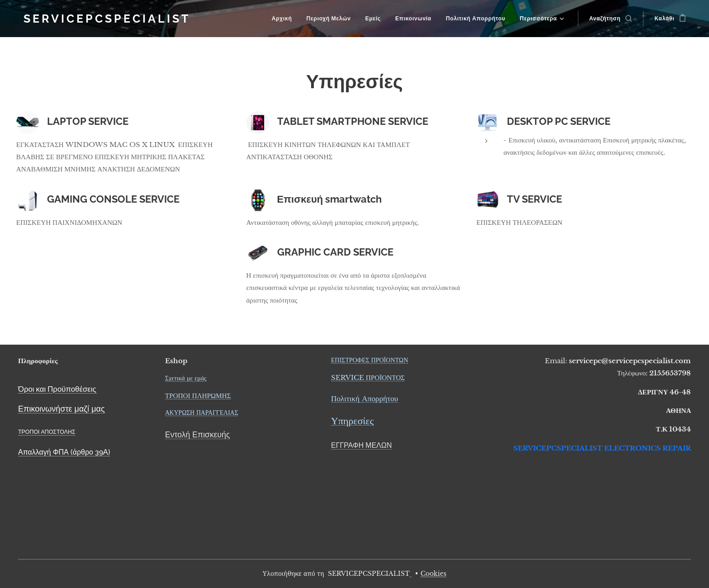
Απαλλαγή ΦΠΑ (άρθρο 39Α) (64, 452)
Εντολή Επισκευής (197, 434)
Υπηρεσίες (352, 421)
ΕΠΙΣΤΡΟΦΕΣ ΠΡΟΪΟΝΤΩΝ (370, 360)
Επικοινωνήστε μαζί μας (61, 409)
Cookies (433, 574)
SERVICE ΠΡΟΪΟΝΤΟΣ (368, 377)
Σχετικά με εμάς (186, 378)
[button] (611, 19)
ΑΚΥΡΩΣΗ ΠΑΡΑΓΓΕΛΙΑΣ (202, 413)
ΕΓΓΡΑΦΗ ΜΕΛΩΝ (362, 445)
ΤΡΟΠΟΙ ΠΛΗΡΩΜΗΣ (198, 396)
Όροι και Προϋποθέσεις (57, 389)
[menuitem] (285, 19)
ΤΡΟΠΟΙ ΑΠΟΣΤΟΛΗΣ (47, 432)
